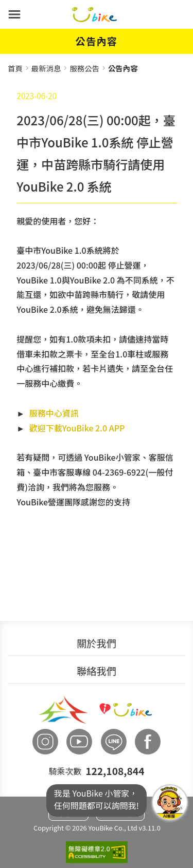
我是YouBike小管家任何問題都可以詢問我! (170, 802)
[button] (14, 14)
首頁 (15, 68)
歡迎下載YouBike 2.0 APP (77, 428)
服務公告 (84, 68)
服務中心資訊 (54, 413)
